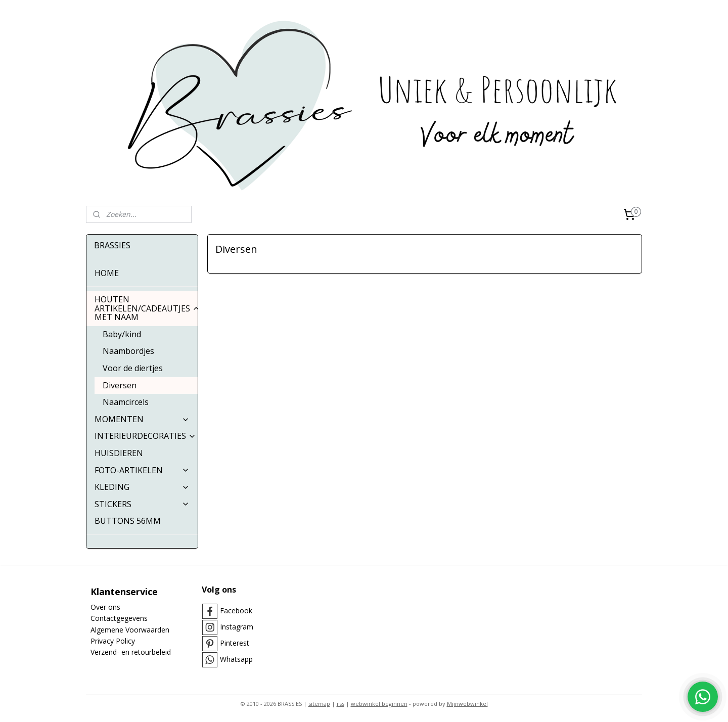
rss (340, 704)
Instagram (237, 627)
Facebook (236, 611)
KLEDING (142, 487)
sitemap (319, 704)
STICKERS (142, 504)
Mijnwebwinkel (467, 704)
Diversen (120, 385)
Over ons (105, 607)
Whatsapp (236, 659)
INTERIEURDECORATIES (145, 436)
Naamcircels (126, 402)
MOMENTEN (142, 419)
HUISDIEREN (119, 453)
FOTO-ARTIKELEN (142, 470)
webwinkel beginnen (379, 704)
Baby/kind (122, 334)
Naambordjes (128, 351)
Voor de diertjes (133, 368)
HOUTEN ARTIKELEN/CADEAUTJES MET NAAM (146, 308)
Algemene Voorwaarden (130, 630)
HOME (107, 273)
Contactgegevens (119, 618)
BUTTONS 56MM (128, 521)
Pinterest (235, 643)
